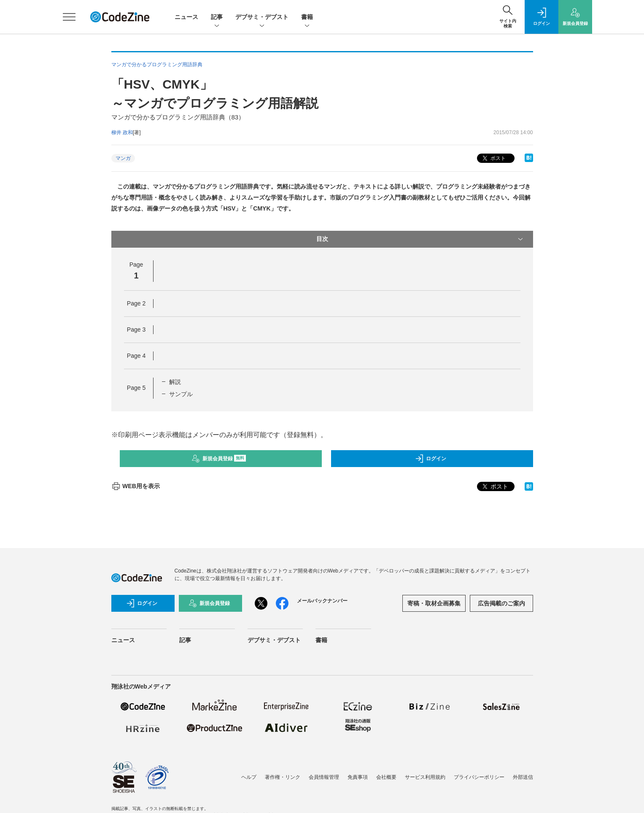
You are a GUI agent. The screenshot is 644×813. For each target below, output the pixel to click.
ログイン (431, 459)
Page (136, 303)
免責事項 (358, 777)
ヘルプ (249, 777)
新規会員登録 (219, 459)
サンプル (181, 394)
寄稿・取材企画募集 (434, 603)
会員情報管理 (324, 777)
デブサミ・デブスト (262, 18)
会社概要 (386, 777)
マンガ (123, 158)
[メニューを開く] (69, 17)
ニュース (186, 17)
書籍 (307, 18)
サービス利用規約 (425, 777)
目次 (420, 239)
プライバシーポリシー (479, 777)
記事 (217, 18)
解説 (175, 382)
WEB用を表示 (136, 486)
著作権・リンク (283, 777)
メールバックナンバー (322, 601)
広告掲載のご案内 (501, 603)
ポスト (493, 158)
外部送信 (523, 777)
